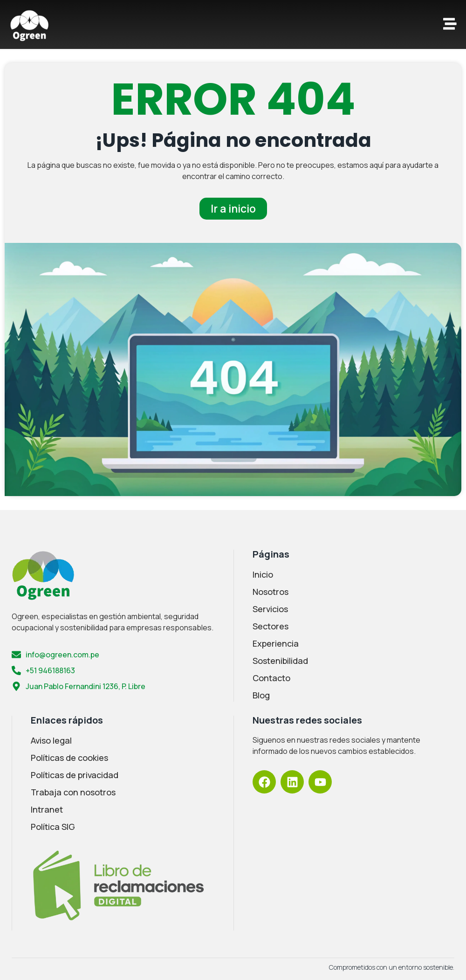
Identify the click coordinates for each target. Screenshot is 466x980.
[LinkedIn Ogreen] (292, 782)
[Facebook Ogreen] (264, 782)
